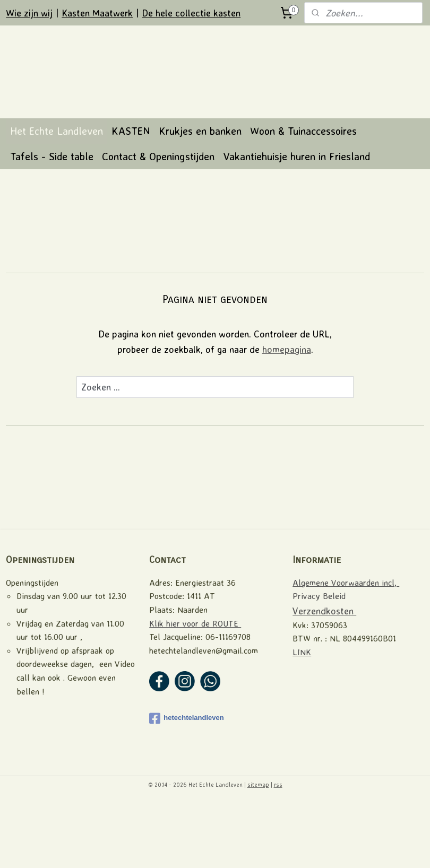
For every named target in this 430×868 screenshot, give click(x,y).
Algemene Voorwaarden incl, (346, 646)
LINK (302, 715)
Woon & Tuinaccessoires (303, 194)
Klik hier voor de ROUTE (195, 687)
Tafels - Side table (52, 220)
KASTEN (131, 194)
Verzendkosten (324, 674)
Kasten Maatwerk (97, 13)
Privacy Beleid (319, 659)
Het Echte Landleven (57, 194)
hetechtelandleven (186, 782)
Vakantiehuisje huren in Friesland (296, 220)
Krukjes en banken (200, 194)
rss (278, 848)
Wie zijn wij (29, 13)
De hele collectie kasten (191, 13)
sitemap (258, 848)
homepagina (287, 412)
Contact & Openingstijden (158, 220)
